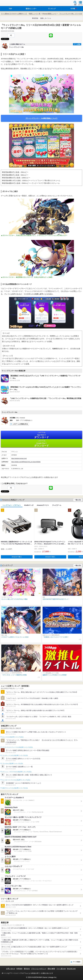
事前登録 (35, 18)
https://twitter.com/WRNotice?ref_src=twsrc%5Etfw (26, 462)
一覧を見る (78, 500)
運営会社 (27, 969)
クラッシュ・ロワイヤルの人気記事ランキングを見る (17, 772)
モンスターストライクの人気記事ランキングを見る (16, 780)
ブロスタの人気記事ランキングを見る (13, 764)
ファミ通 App (8, 3)
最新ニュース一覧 (35, 14)
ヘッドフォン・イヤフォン (12, 505)
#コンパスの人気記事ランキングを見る (13, 737)
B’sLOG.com (71, 969)
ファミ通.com (61, 969)
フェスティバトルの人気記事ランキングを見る (15, 755)
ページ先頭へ (77, 962)
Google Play (41, 443)
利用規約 (19, 969)
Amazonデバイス (43, 505)
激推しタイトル (46, 18)
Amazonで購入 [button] (17, 557)
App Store (41, 435)
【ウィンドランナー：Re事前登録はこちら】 (41, 118)
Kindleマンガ (29, 505)
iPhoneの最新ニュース (49, 14)
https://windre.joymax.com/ (19, 458)
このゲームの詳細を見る (20, 424)
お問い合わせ (11, 969)
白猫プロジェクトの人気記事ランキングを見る (15, 788)
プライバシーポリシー (39, 969)
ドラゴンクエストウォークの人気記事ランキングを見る (17, 747)
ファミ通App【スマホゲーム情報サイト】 (14, 14)
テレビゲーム (57, 505)
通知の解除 (51, 969)
